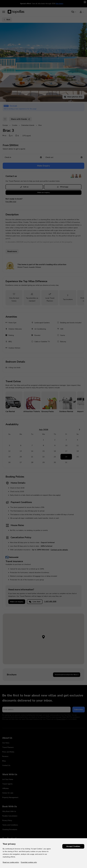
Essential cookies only (29, 862)
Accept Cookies (73, 846)
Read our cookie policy (11, 862)
